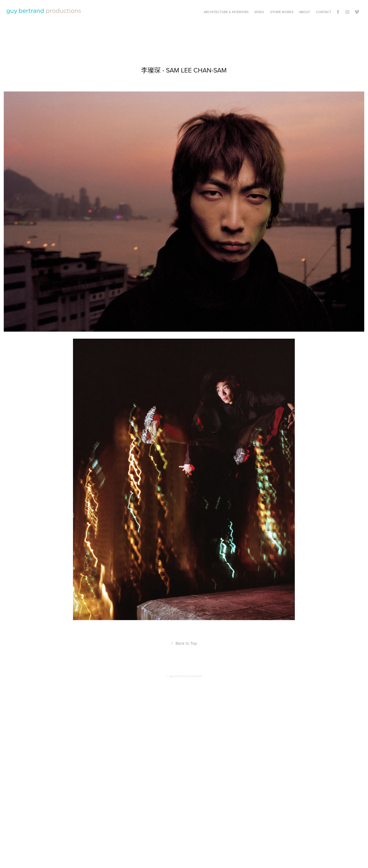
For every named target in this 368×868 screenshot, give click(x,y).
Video (259, 12)
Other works (282, 12)
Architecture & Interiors (226, 12)
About (305, 12)
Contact (324, 12)
